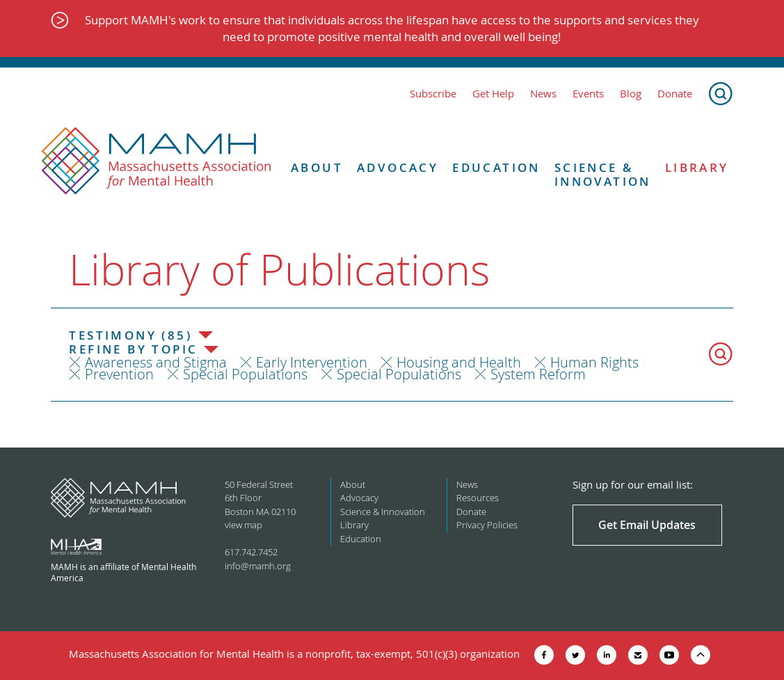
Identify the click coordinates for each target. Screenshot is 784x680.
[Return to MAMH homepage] (157, 161)
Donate (675, 94)
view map (243, 525)
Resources (478, 498)
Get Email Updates (647, 525)
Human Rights (594, 362)
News (543, 94)
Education (496, 168)
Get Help (493, 94)
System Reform (538, 374)
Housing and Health (459, 362)
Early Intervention (312, 362)
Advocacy (398, 168)
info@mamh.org (258, 566)
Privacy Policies (487, 525)
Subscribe (433, 94)
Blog (631, 94)
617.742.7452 (251, 552)
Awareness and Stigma (156, 362)
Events (588, 94)
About (317, 168)
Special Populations (245, 374)
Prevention (119, 374)
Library (697, 168)
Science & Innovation (603, 175)
